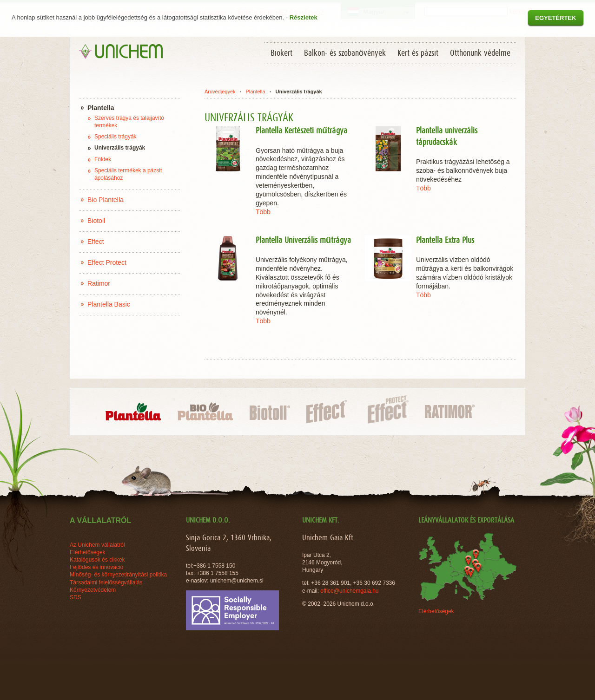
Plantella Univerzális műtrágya (303, 241)
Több (263, 212)
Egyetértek (555, 18)
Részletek (304, 17)
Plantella (255, 92)
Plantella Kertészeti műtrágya (301, 131)
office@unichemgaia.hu (350, 591)
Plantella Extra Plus (445, 241)
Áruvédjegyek (220, 92)
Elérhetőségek (436, 611)
